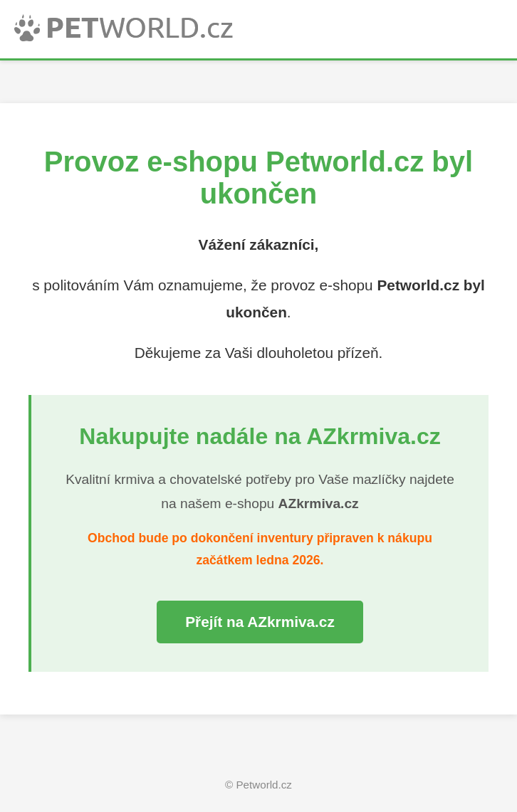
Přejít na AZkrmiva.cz (260, 622)
